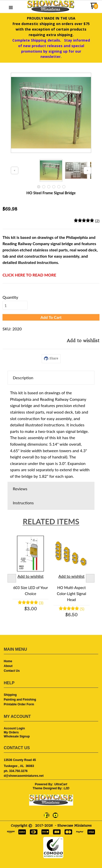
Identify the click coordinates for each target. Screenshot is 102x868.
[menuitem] (51, 662)
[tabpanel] (51, 433)
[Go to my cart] (94, 8)
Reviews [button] (20, 489)
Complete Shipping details (36, 40)
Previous (12, 578)
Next (90, 578)
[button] (11, 8)
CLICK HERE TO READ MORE (29, 275)
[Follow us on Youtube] (56, 815)
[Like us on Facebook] (46, 815)
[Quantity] (15, 305)
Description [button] (23, 378)
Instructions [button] (23, 503)
